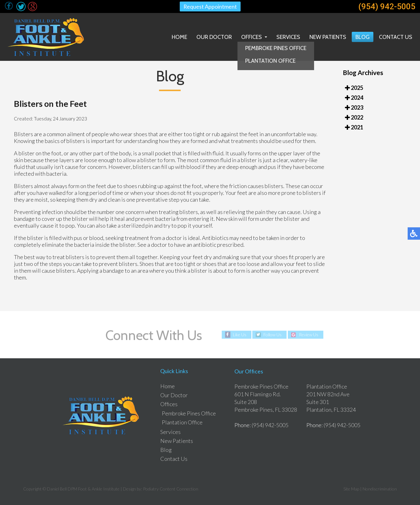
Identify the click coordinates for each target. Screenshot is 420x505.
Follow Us (273, 335)
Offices (252, 37)
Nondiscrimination (380, 489)
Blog (363, 37)
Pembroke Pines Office (189, 413)
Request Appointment (210, 6)
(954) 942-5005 (387, 6)
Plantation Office (182, 422)
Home (179, 37)
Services (288, 37)
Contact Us (396, 37)
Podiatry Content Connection (171, 489)
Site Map (351, 489)
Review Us (309, 335)
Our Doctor (214, 37)
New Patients (328, 37)
